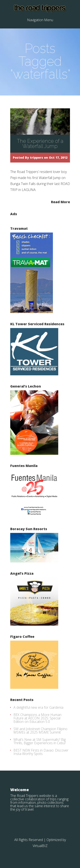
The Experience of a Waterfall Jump (40, 144)
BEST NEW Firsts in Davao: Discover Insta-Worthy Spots (41, 752)
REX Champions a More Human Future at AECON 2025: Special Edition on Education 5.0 (37, 718)
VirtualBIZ (40, 846)
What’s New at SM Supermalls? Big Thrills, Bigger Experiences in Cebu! (40, 741)
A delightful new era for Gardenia (38, 707)
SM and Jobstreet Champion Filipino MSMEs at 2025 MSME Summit (40, 731)
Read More (60, 202)
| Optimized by (55, 840)
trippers (36, 157)
